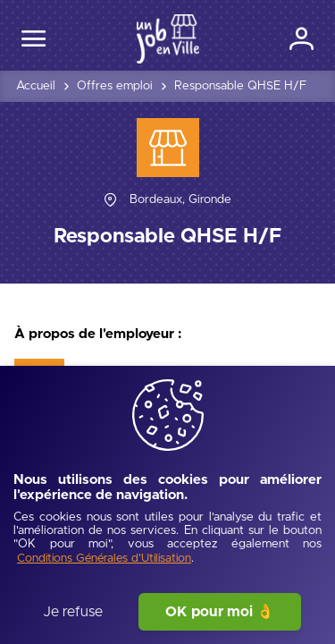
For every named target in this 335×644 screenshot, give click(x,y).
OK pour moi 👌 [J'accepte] (220, 612)
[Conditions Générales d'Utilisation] (104, 559)
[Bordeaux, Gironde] (180, 200)
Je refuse (73, 612)
